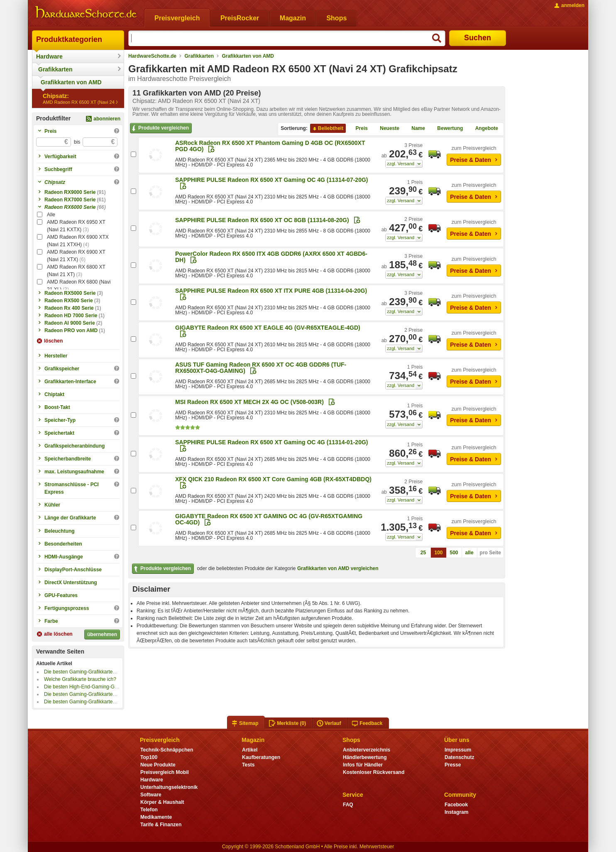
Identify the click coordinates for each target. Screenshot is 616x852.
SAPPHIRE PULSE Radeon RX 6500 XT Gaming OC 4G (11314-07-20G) (271, 180)
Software (151, 795)
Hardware (49, 56)
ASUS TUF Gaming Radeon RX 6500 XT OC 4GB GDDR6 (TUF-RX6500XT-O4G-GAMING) (261, 368)
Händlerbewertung (365, 757)
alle (469, 553)
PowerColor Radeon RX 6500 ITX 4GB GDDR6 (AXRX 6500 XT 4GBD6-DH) (271, 257)
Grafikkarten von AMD (71, 82)
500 (454, 553)
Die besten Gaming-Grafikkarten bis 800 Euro (94, 672)
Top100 (149, 757)
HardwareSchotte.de (152, 56)
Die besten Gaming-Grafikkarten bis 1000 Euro (96, 694)
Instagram (456, 812)
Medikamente (156, 817)
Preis (358, 129)
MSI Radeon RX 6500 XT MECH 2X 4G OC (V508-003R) (249, 402)
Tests (248, 765)
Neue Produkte (158, 765)
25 (423, 553)
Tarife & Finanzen (161, 825)
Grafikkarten (55, 69)
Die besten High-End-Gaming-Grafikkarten (91, 687)
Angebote (483, 129)
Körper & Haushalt (162, 802)
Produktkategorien (69, 39)
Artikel (250, 750)
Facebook (456, 805)
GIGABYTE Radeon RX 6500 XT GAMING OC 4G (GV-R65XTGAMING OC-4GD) (269, 519)
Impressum (458, 750)
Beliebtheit (327, 129)
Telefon (149, 810)
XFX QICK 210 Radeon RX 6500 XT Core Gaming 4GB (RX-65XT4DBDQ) (273, 479)
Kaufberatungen (261, 757)
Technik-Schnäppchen (167, 750)
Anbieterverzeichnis (367, 750)
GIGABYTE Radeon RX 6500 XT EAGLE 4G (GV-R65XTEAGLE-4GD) (268, 328)
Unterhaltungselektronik (169, 787)
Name (415, 129)
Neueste (386, 129)
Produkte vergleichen (160, 128)
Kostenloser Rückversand (374, 772)
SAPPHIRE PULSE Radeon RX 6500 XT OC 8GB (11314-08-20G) (262, 220)
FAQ (348, 805)
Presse (453, 765)
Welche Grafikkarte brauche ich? (80, 679)
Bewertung (447, 129)
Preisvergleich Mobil (165, 772)
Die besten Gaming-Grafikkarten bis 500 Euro (94, 702)
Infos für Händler (363, 765)
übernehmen (102, 634)
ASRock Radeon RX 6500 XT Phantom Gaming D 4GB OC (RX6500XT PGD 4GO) (270, 146)
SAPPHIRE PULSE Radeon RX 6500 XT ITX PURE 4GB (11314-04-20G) (271, 291)
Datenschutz (459, 757)
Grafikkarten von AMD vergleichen (338, 568)
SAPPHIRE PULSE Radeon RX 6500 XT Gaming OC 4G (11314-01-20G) (271, 442)
